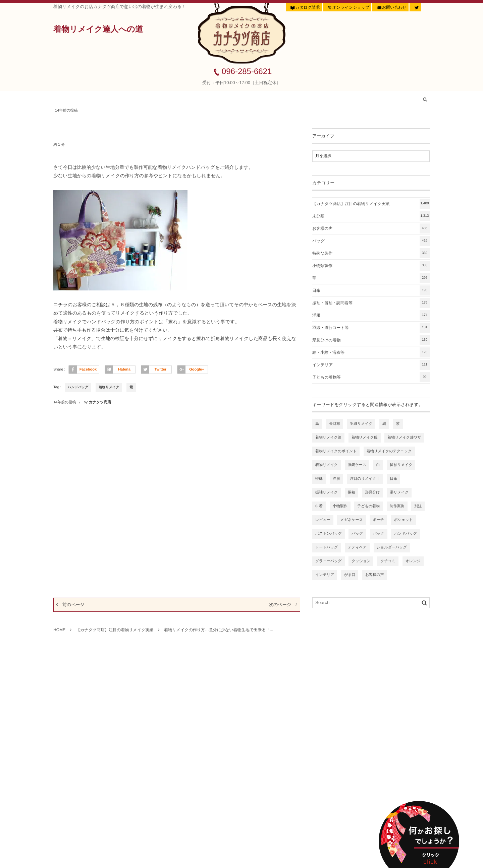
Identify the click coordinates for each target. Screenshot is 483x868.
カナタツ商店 (100, 402)
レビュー (323, 520)
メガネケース (351, 520)
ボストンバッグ (329, 534)
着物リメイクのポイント (336, 451)
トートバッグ (327, 547)
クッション (361, 561)
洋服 (371, 315)
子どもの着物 (368, 506)
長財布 (335, 424)
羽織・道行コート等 (371, 328)
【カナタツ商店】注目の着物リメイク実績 (153, 100)
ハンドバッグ (78, 387)
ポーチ (378, 520)
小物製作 (340, 506)
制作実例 (397, 506)
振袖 (352, 492)
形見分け (372, 492)
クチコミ (388, 561)
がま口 (350, 575)
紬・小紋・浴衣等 (371, 352)
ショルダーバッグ (392, 547)
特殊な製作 (371, 253)
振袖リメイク (327, 492)
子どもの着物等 (371, 377)
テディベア (357, 547)
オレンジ (413, 561)
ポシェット (403, 520)
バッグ (371, 241)
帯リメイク (399, 492)
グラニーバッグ (329, 561)
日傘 (371, 290)
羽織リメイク (361, 424)
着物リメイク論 (328, 438)
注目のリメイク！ (365, 479)
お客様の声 (237, 100)
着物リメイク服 (365, 438)
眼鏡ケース (357, 465)
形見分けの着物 (371, 340)
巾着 (319, 506)
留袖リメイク (401, 465)
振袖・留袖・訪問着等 (371, 303)
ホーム (74, 100)
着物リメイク (109, 387)
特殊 (319, 479)
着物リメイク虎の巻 (297, 100)
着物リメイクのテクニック (389, 451)
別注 (418, 506)
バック (379, 534)
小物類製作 (371, 266)
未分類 (371, 216)
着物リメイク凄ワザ (404, 438)
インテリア (371, 365)
